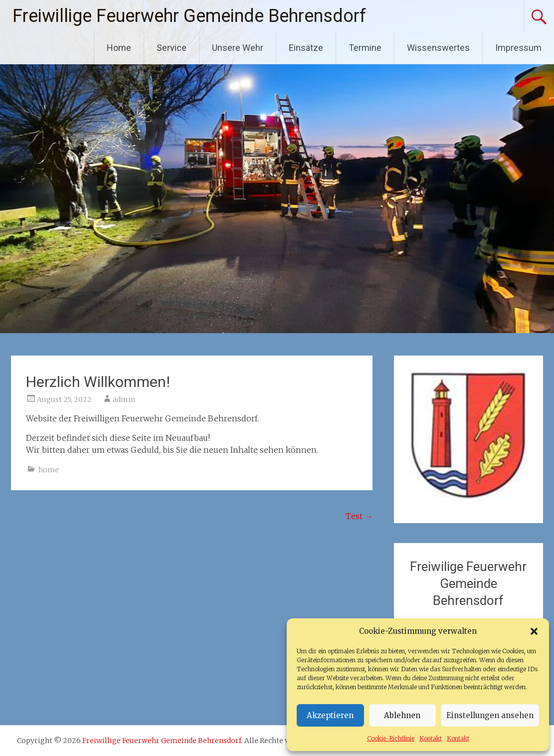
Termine (365, 48)
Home (119, 48)
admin (124, 399)
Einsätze (306, 48)
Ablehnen (402, 715)
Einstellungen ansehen (490, 715)
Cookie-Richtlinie (391, 738)
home (49, 470)
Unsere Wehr (238, 48)
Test (359, 516)
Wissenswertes (438, 48)
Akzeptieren (330, 715)
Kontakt (431, 738)
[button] (534, 631)
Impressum (518, 48)
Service (172, 48)
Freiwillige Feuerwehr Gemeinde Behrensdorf (189, 16)
